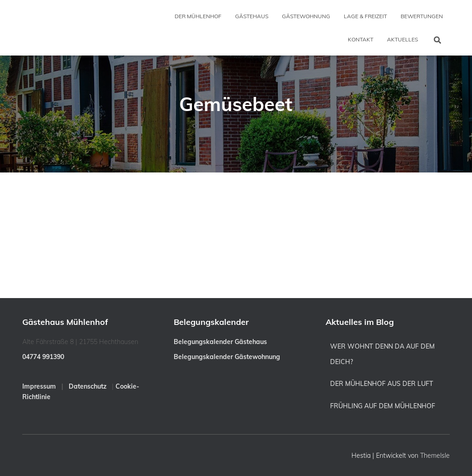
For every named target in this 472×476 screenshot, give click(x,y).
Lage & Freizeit (365, 16)
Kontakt (361, 39)
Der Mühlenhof (198, 16)
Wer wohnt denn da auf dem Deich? (382, 354)
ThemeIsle (435, 456)
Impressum (39, 386)
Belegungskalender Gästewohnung (227, 357)
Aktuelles (402, 39)
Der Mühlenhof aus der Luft (382, 384)
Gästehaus (252, 16)
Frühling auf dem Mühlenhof (383, 406)
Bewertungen (422, 16)
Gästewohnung (306, 16)
